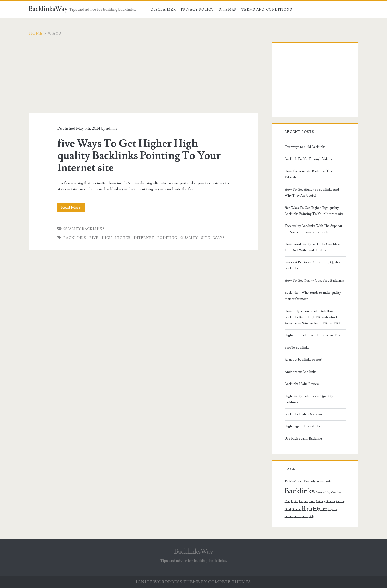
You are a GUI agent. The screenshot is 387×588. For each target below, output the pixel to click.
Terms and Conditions (267, 10)
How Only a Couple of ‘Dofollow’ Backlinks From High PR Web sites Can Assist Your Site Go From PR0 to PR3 (313, 317)
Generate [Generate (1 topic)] (331, 501)
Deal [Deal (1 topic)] (296, 501)
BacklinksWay (48, 9)
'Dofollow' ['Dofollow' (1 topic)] (290, 482)
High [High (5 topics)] (307, 509)
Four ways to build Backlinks (305, 147)
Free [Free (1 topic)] (306, 501)
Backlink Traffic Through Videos (308, 159)
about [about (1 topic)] (300, 482)
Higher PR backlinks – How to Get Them (314, 335)
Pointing (167, 238)
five (94, 238)
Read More (73, 207)
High (107, 238)
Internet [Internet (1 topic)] (289, 516)
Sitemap (228, 10)
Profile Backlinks (297, 348)
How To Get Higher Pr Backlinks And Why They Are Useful (312, 193)
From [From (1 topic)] (312, 501)
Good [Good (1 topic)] (288, 509)
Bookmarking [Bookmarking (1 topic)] (323, 493)
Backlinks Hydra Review (302, 384)
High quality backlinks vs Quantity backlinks (309, 399)
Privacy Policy (197, 10)
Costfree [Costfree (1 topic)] (336, 493)
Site (206, 238)
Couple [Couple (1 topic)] (289, 501)
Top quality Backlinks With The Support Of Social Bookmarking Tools (313, 229)
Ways (219, 238)
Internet (144, 238)
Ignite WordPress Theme (168, 582)
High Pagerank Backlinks (303, 426)
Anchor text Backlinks (300, 372)
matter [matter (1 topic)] (298, 516)
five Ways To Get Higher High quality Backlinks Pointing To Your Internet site (139, 156)
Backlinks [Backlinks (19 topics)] (300, 491)
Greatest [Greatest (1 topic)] (296, 509)
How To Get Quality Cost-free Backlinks (314, 281)
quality (189, 238)
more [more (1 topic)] (305, 516)
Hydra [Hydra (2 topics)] (333, 509)
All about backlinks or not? (304, 360)
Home (36, 33)
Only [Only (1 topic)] (311, 516)
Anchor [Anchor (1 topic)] (320, 482)
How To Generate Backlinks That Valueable (309, 174)
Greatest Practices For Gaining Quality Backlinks (313, 265)
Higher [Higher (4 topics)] (320, 509)
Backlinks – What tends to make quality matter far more (313, 296)
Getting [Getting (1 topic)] (341, 501)
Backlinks (75, 238)
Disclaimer (163, 10)
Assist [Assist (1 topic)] (329, 482)
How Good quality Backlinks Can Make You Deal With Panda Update (313, 247)
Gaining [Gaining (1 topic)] (320, 501)
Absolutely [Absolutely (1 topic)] (309, 482)
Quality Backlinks (84, 229)
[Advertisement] (143, 78)
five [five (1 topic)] (301, 501)
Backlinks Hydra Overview (304, 414)
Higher (123, 238)
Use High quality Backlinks (304, 439)
